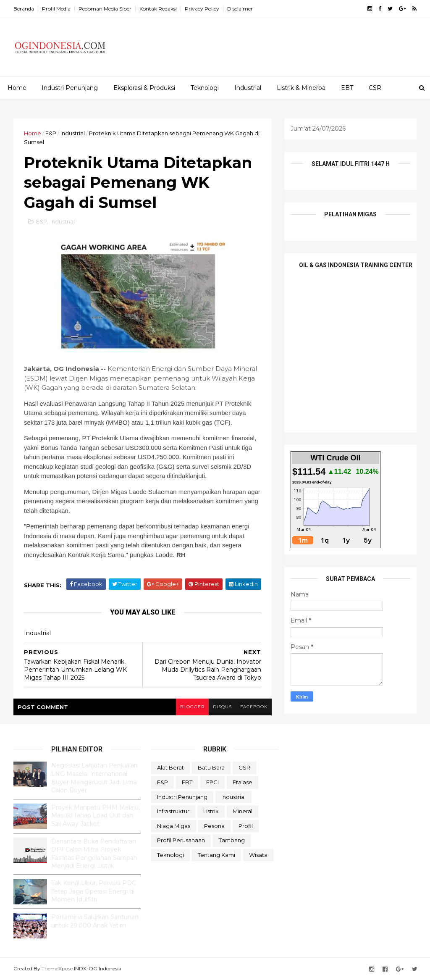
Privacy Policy (202, 9)
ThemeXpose (57, 968)
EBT (347, 88)
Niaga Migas (174, 826)
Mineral (243, 811)
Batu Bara (211, 767)
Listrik (211, 811)
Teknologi (205, 88)
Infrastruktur (173, 811)
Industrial (248, 88)
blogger (192, 707)
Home (17, 88)
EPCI (212, 782)
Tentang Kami (216, 855)
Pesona (214, 826)
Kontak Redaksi (158, 9)
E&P (51, 133)
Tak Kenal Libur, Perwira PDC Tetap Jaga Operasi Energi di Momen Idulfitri (94, 891)
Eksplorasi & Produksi (144, 88)
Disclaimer (240, 9)
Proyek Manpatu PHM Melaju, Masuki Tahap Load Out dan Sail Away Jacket (96, 816)
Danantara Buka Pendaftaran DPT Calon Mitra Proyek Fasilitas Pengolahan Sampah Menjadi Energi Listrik (94, 854)
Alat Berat (170, 767)
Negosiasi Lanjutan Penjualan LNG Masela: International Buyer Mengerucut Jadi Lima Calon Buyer (94, 778)
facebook (254, 707)
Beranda (24, 9)
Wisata (258, 855)
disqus (222, 707)
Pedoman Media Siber (105, 9)
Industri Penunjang (70, 88)
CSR (375, 88)
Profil (246, 826)
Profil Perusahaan (181, 840)
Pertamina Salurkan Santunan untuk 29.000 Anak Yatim (95, 921)
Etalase (243, 782)
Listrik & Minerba (301, 88)
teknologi (170, 855)
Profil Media (56, 9)
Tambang (232, 840)
